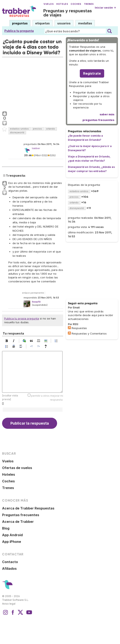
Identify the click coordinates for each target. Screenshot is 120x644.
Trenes (89, 4)
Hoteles (62, 4)
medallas (85, 23)
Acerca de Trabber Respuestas (28, 508)
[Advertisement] (33, 83)
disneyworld (17, 132)
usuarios (64, 23)
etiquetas (42, 23)
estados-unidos (19, 129)
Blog (6, 528)
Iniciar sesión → (105, 8)
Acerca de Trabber (18, 522)
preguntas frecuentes (98, 120)
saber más (107, 114)
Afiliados (9, 569)
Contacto (10, 562)
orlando (51, 129)
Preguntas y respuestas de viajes (68, 13)
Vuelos (49, 4)
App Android (12, 535)
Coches (76, 4)
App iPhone (12, 542)
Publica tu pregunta (19, 31)
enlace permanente (33, 293)
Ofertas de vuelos (17, 468)
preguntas (20, 23)
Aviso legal (9, 604)
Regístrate (92, 73)
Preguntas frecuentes (21, 515)
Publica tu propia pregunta (22, 318)
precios (37, 129)
